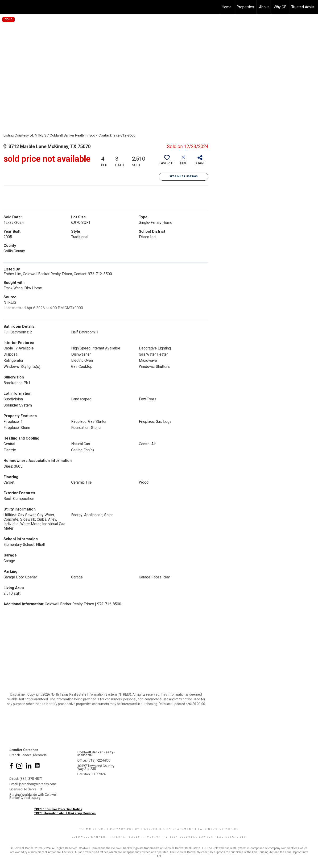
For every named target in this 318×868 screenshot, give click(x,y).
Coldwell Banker (89, 837)
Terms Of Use (93, 829)
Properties (245, 7)
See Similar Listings (184, 177)
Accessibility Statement (169, 829)
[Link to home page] (6, 7)
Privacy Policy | (127, 829)
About (264, 7)
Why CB (280, 7)
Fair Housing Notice (218, 829)
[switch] (167, 162)
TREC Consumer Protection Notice (58, 809)
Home (227, 7)
